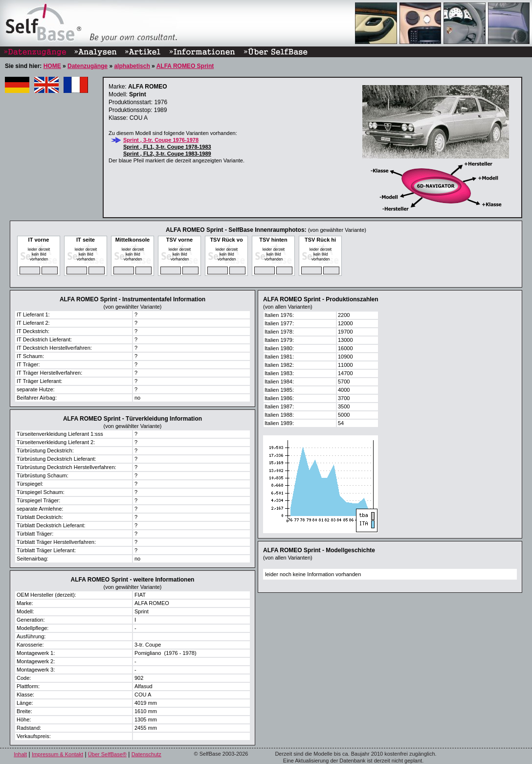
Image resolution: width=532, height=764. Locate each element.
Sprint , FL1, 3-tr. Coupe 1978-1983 (167, 147)
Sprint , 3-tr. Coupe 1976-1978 (161, 140)
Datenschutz (146, 754)
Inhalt (20, 754)
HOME (52, 66)
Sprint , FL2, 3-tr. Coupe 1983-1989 (167, 154)
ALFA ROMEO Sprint (185, 66)
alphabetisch (132, 66)
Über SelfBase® (107, 754)
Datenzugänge (88, 66)
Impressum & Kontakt (57, 754)
